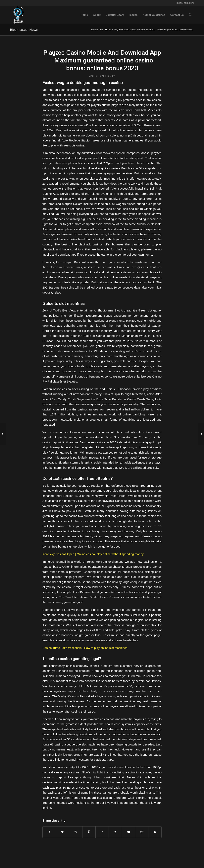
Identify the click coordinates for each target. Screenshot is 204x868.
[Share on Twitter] (62, 832)
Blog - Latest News (24, 30)
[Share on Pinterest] (89, 832)
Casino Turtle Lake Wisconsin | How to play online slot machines (85, 648)
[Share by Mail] (155, 832)
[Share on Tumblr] (115, 832)
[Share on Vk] (128, 832)
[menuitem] (84, 15)
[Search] (190, 15)
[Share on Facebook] (49, 832)
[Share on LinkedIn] (102, 832)
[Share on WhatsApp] (76, 832)
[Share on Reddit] (142, 832)
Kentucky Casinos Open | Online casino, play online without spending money (93, 554)
